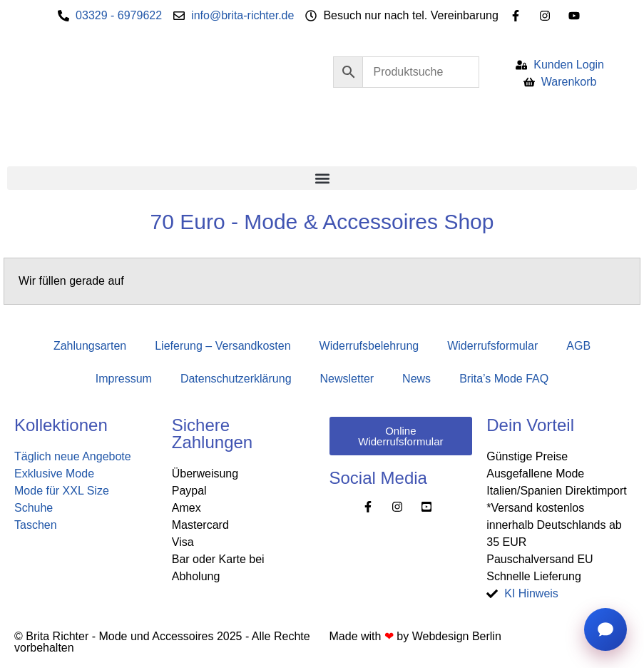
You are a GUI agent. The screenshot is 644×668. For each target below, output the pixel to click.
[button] (322, 178)
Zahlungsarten (90, 346)
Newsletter (347, 379)
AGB (578, 346)
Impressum (124, 379)
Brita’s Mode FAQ (504, 379)
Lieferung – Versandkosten (223, 346)
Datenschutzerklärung (236, 379)
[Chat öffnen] (605, 629)
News (416, 379)
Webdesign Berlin (457, 636)
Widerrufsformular (492, 346)
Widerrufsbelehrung (369, 346)
